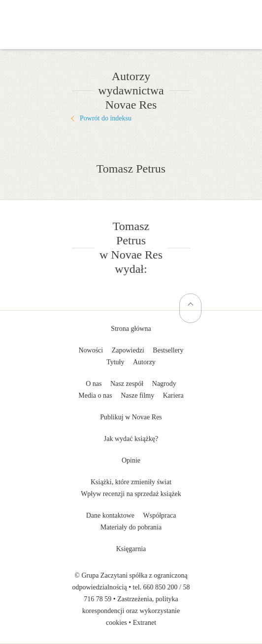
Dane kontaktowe (110, 515)
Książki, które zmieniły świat (131, 482)
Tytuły (115, 362)
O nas (94, 384)
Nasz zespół (127, 384)
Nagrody (164, 384)
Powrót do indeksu (106, 118)
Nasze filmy (137, 395)
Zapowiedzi (128, 350)
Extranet (145, 623)
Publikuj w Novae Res (131, 417)
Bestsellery (168, 350)
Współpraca (160, 515)
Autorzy (144, 362)
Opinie (131, 460)
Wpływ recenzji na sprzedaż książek (131, 494)
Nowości (91, 350)
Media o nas (95, 395)
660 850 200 (161, 587)
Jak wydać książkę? (131, 439)
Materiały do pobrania (131, 527)
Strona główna (131, 329)
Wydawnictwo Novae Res (131, 15)
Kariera (173, 395)
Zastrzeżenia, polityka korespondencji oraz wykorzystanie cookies (131, 611)
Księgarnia (131, 549)
